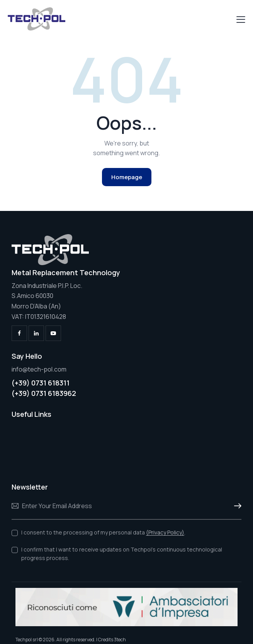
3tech (120, 640)
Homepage (127, 177)
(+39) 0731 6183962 (44, 393)
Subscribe (236, 506)
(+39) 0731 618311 (41, 383)
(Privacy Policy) (165, 533)
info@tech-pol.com (39, 369)
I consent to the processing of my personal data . (103, 532)
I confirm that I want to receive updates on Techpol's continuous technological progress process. (122, 554)
